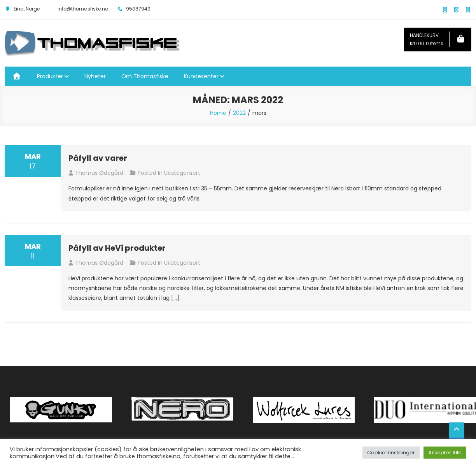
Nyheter (95, 76)
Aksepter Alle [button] (445, 453)
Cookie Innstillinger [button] (391, 453)
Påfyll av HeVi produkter (117, 248)
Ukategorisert (182, 173)
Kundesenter (201, 76)
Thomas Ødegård (99, 173)
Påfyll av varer (98, 158)
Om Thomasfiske (145, 76)
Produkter (50, 76)
